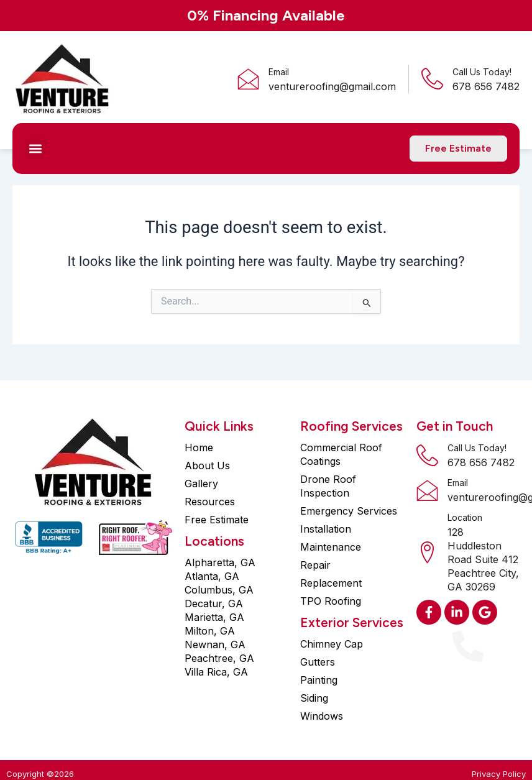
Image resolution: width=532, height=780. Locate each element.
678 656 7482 (481, 462)
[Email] (248, 79)
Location (465, 517)
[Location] (427, 552)
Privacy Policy (499, 774)
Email (279, 72)
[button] (35, 149)
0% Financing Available (266, 15)
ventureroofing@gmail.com (332, 86)
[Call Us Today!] (432, 79)
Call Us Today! (482, 72)
